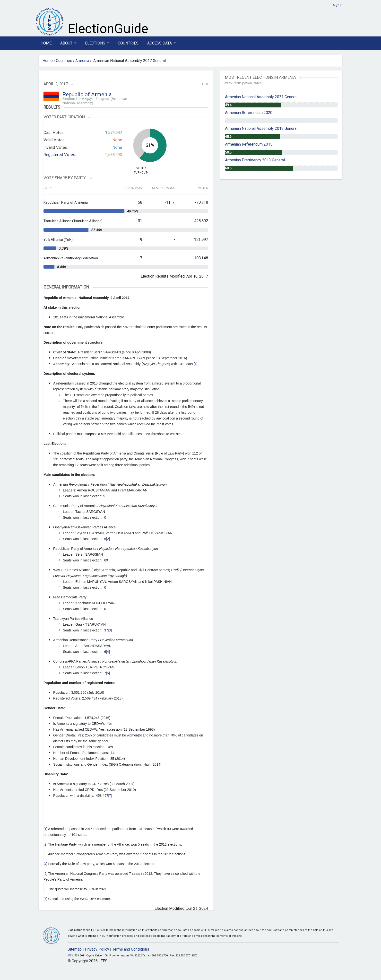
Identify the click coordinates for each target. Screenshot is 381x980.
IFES (70, 956)
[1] (196, 364)
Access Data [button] (160, 43)
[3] (110, 630)
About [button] (67, 43)
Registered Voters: (60, 155)
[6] (140, 735)
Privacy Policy (97, 949)
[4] (108, 652)
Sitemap (75, 949)
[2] (108, 539)
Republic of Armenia (87, 94)
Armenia (82, 61)
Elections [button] (96, 43)
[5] (108, 673)
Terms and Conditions (131, 949)
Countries (128, 43)
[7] (110, 796)
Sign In (338, 5)
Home (46, 43)
